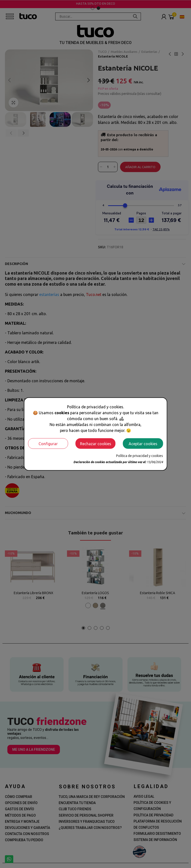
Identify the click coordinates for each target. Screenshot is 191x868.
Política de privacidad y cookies (140, 456)
